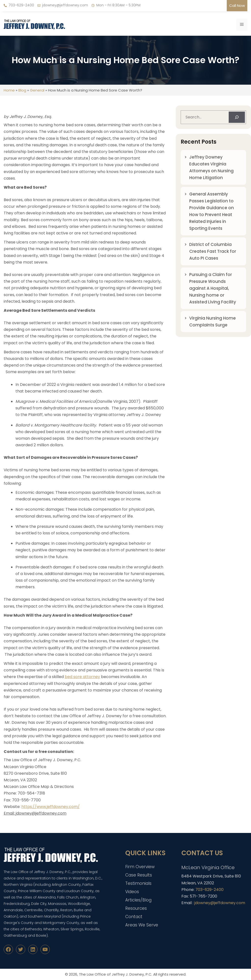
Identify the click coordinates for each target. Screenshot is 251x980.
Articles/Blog (138, 900)
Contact (134, 917)
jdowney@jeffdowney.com (65, 5)
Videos (132, 892)
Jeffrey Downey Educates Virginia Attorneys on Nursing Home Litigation (211, 167)
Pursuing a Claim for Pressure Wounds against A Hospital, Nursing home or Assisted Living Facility (213, 288)
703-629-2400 (21, 5)
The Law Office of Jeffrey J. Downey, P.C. (116, 974)
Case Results (139, 875)
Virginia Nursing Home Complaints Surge (213, 322)
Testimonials (138, 883)
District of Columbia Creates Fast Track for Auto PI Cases (213, 251)
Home (9, 90)
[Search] (237, 117)
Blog (22, 90)
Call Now (237, 6)
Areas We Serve (142, 925)
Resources (136, 908)
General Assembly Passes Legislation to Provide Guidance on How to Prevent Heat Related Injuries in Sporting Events (212, 211)
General (37, 90)
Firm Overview (140, 867)
